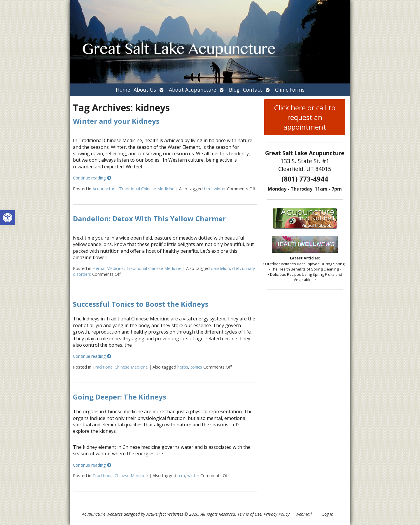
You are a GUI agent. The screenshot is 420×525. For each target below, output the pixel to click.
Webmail (304, 514)
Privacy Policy (277, 514)
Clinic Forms (290, 90)
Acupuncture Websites (102, 514)
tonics (196, 367)
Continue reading (92, 178)
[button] (8, 218)
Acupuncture (105, 189)
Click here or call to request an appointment (305, 117)
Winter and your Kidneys (116, 121)
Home (123, 90)
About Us (145, 90)
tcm (208, 189)
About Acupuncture (192, 90)
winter (220, 189)
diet (236, 268)
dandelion (220, 268)
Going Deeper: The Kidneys (120, 397)
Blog (234, 90)
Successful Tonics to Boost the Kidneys (141, 304)
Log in (328, 514)
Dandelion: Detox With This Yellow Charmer (149, 218)
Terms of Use (249, 514)
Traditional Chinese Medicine (147, 189)
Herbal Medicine (108, 268)
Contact (253, 90)
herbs (183, 367)
